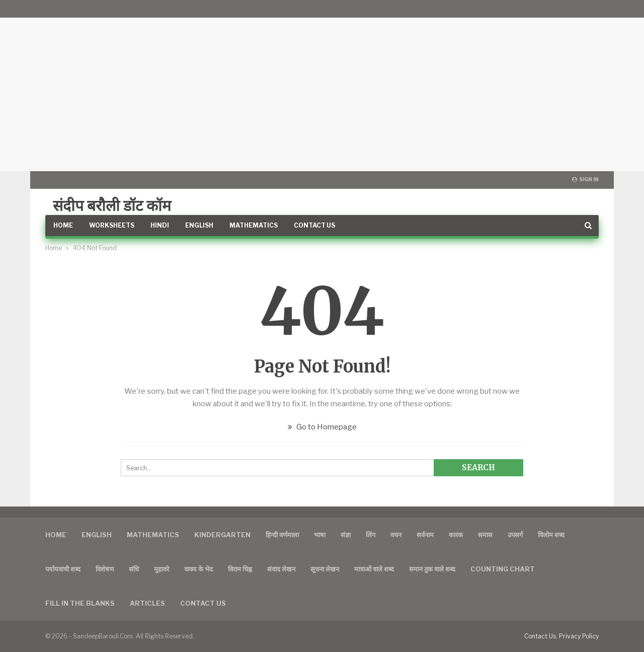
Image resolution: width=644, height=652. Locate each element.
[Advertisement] (322, 86)
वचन (396, 535)
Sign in (585, 179)
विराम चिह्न (240, 569)
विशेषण (105, 569)
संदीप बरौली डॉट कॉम (112, 205)
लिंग (371, 535)
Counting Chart (503, 569)
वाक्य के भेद (198, 569)
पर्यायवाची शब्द (63, 569)
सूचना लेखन (325, 569)
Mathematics (254, 225)
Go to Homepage (322, 427)
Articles (147, 603)
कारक (456, 535)
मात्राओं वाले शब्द (374, 569)
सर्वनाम (425, 535)
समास (485, 535)
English (199, 225)
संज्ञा (346, 535)
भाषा (320, 535)
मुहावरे (162, 569)
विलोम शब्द (551, 535)
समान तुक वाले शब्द (432, 569)
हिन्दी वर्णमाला (282, 535)
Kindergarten (222, 535)
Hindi (160, 225)
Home (63, 225)
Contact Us (314, 225)
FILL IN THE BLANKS (80, 603)
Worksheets (112, 225)
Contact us (203, 603)
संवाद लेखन (281, 569)
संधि (134, 569)
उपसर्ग (515, 535)
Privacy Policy (579, 636)
